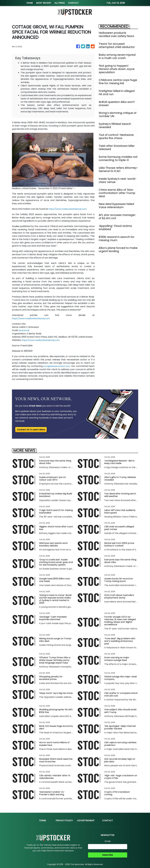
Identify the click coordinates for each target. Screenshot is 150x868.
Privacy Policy (64, 821)
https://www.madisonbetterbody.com (69, 209)
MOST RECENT (44, 3)
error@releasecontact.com (61, 366)
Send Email (24, 330)
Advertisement (86, 821)
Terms (42, 821)
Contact (108, 821)
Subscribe (108, 855)
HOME (30, 3)
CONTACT (73, 3)
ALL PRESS (60, 3)
